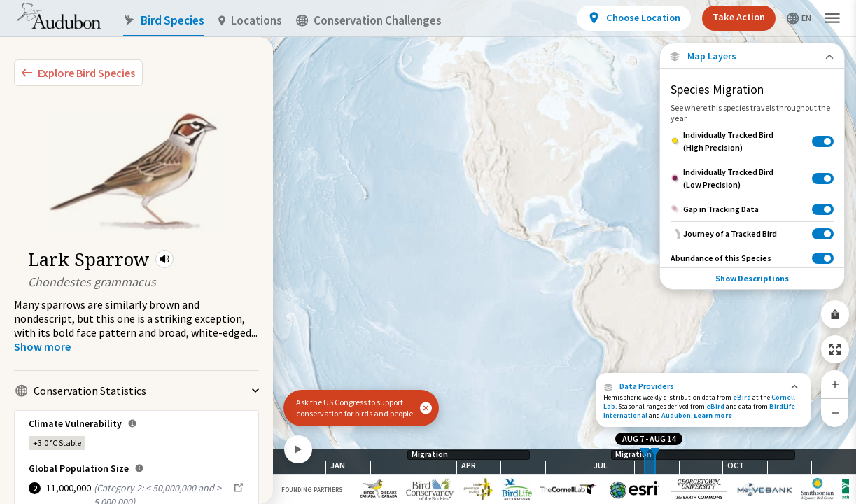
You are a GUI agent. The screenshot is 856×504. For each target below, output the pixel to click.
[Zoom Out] (835, 413)
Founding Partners (312, 490)
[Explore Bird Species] (78, 73)
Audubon (676, 415)
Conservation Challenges (369, 21)
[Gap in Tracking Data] (752, 209)
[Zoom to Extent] (835, 349)
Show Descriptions (752, 278)
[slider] (645, 462)
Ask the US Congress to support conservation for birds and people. (356, 408)
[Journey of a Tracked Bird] (752, 233)
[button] (164, 259)
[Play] (298, 449)
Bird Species (164, 21)
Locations (250, 21)
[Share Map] (835, 314)
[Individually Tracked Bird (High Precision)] (752, 141)
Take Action (739, 17)
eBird (742, 397)
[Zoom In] (835, 384)
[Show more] (42, 346)
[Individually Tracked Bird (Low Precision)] (752, 178)
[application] (428, 252)
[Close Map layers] (752, 56)
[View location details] (634, 18)
